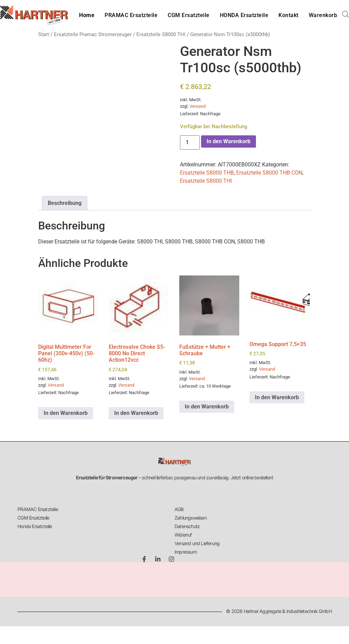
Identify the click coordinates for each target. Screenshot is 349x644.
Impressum (186, 552)
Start (44, 34)
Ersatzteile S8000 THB (207, 173)
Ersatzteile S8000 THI (161, 34)
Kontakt (289, 15)
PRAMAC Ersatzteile (131, 15)
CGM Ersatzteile (189, 15)
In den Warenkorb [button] (66, 413)
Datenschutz (187, 526)
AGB (179, 509)
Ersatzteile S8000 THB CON (269, 173)
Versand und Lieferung (197, 543)
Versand (198, 106)
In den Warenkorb (229, 141)
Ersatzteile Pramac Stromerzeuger (93, 34)
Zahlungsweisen (191, 518)
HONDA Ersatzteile (244, 15)
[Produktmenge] (190, 143)
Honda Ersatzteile (35, 526)
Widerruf (183, 535)
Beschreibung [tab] (65, 203)
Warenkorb (323, 15)
